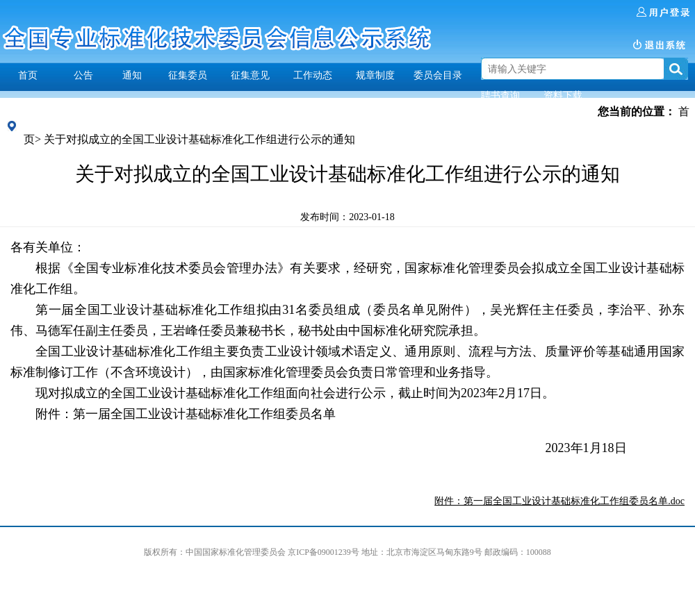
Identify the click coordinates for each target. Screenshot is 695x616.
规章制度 (375, 75)
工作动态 (313, 75)
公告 (83, 75)
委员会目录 (438, 75)
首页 (28, 75)
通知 (132, 75)
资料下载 (563, 95)
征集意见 (250, 75)
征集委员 (188, 75)
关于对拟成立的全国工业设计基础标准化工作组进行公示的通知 (199, 139)
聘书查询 (500, 95)
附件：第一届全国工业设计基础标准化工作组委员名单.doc (559, 501)
